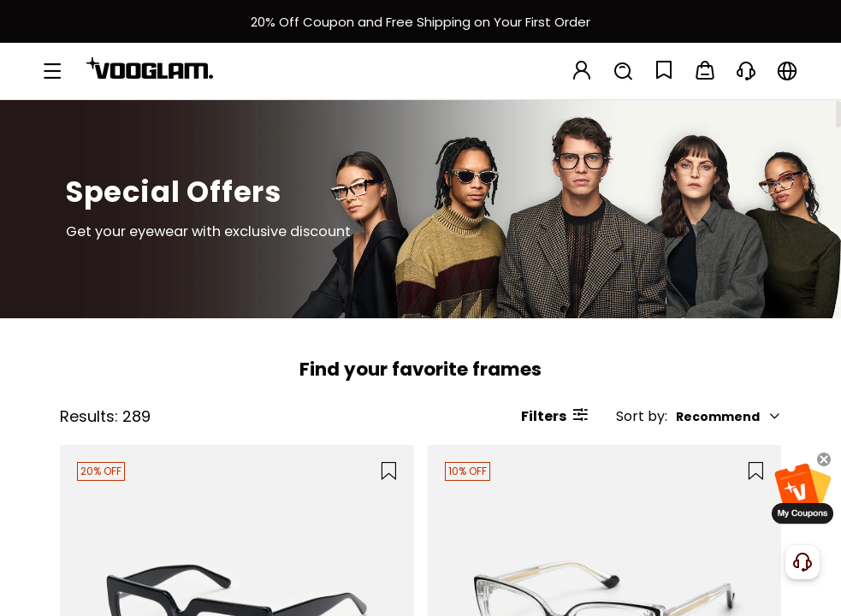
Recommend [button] (728, 417)
